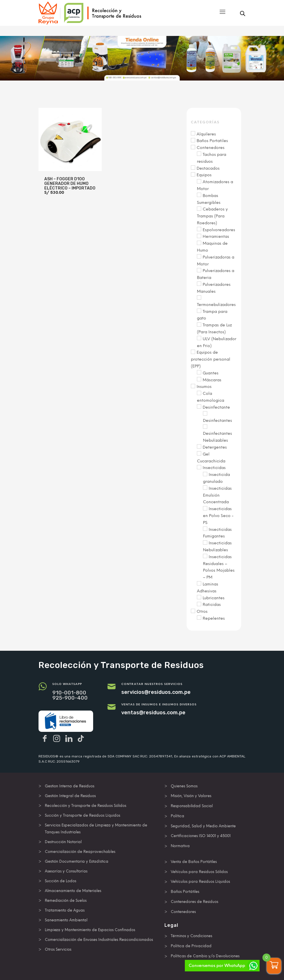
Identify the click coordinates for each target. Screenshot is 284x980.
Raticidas (212, 605)
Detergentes (215, 447)
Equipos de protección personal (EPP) (211, 359)
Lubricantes (214, 598)
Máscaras (212, 380)
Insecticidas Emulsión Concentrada (217, 495)
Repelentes (214, 618)
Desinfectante (216, 407)
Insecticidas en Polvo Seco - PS (218, 516)
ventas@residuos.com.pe (153, 713)
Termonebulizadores (216, 305)
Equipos (204, 175)
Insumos (204, 387)
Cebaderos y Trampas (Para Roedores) (212, 216)
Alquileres (206, 134)
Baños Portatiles (212, 141)
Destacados (208, 168)
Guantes (211, 373)
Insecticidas (214, 468)
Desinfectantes (217, 421)
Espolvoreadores (219, 230)
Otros (202, 611)
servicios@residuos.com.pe (156, 692)
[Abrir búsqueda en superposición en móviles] (243, 14)
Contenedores (211, 148)
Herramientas (216, 237)
